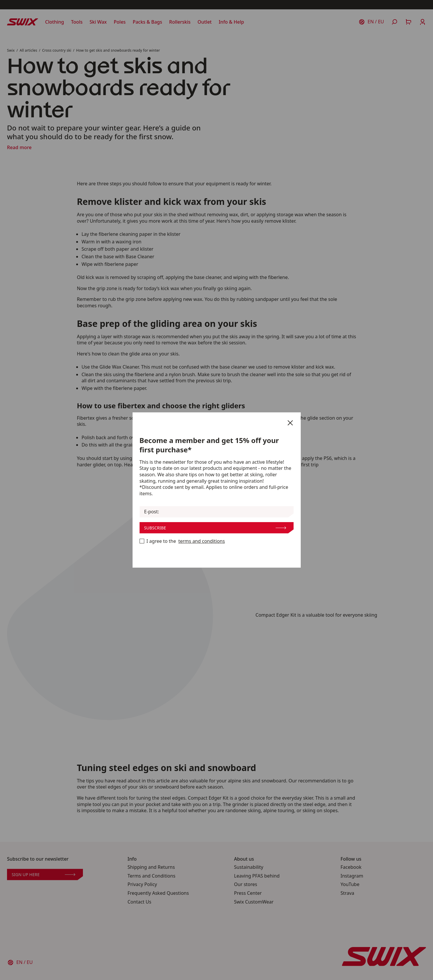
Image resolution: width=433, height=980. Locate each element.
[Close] (290, 423)
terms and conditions (202, 541)
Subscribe (215, 528)
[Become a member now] (142, 541)
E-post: (152, 512)
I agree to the (182, 541)
